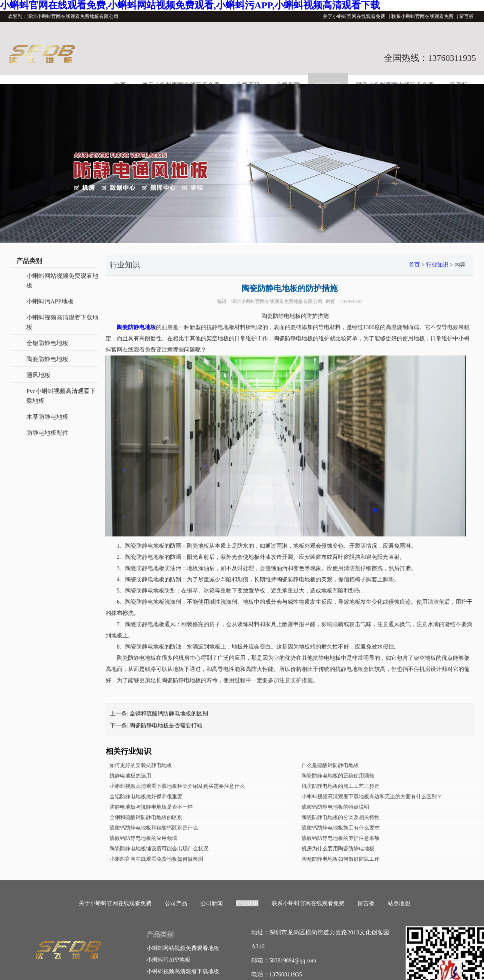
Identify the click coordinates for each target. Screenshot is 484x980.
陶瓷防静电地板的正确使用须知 (338, 776)
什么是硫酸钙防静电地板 (330, 765)
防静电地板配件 (47, 433)
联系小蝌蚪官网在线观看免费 (422, 16)
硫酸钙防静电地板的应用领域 (143, 838)
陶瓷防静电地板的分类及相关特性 (341, 817)
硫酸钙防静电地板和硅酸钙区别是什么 (154, 828)
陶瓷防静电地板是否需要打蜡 (166, 726)
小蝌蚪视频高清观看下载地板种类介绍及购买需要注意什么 (177, 786)
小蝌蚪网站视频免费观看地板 (62, 281)
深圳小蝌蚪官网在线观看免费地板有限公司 (277, 301)
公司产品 (176, 903)
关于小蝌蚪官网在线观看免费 (354, 16)
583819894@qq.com (293, 961)
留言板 (466, 16)
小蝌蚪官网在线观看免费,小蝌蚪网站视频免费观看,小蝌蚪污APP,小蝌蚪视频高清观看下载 (190, 5)
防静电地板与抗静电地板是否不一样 (151, 807)
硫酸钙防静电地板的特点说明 (335, 807)
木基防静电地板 (47, 417)
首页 (414, 265)
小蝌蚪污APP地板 (50, 301)
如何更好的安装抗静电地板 (141, 765)
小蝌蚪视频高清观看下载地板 (62, 322)
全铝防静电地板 (47, 343)
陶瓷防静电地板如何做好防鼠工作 (341, 859)
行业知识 (437, 265)
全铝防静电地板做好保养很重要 (146, 796)
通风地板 (38, 375)
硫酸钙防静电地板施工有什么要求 (341, 828)
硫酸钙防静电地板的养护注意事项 (341, 838)
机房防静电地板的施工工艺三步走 (341, 786)
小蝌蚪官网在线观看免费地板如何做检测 (156, 859)
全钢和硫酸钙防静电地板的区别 (169, 714)
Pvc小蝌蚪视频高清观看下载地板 (61, 396)
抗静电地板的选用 (130, 776)
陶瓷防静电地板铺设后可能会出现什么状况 (159, 848)
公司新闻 (212, 903)
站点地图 (399, 903)
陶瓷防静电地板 (47, 359)
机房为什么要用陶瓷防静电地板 (338, 848)
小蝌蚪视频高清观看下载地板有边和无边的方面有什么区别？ (372, 796)
